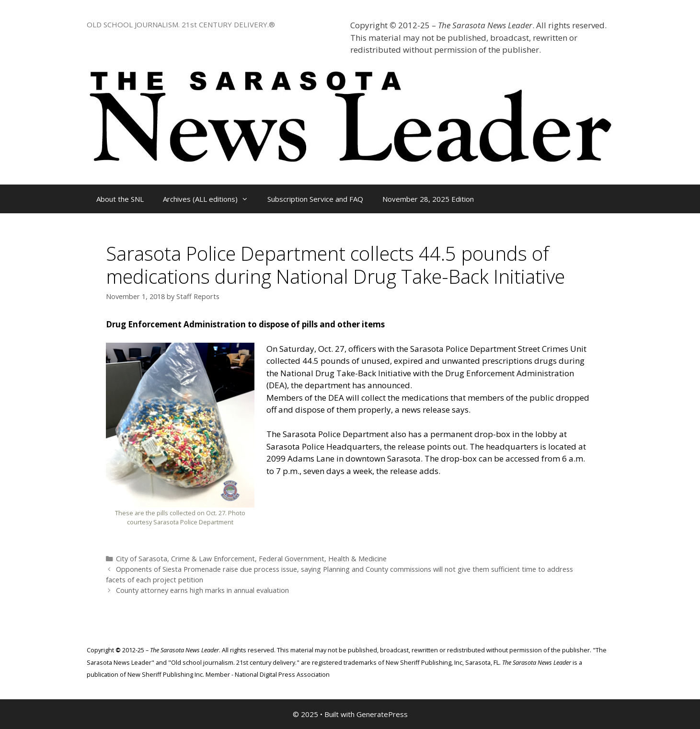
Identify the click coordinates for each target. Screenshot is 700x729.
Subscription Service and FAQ (315, 199)
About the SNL (120, 199)
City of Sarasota (142, 559)
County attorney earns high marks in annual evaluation (202, 590)
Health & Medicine (357, 559)
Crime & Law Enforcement (213, 559)
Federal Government (292, 559)
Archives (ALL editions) (210, 199)
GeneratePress (382, 714)
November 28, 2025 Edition (428, 199)
